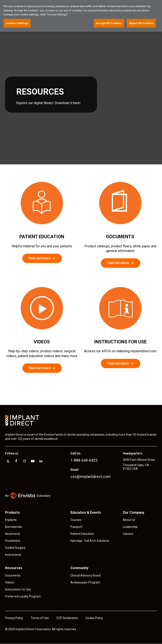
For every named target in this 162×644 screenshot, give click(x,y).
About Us (129, 520)
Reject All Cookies (141, 23)
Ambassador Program (85, 582)
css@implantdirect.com (91, 477)
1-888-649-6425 (84, 460)
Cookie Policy (94, 618)
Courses (76, 520)
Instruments (13, 555)
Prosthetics (13, 541)
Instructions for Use (18, 589)
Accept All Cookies (109, 23)
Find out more (40, 258)
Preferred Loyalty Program (23, 596)
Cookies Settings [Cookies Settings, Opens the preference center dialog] (17, 23)
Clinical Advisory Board (86, 575)
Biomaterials (13, 527)
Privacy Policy (14, 618)
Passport (76, 527)
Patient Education (82, 534)
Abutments (13, 534)
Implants (11, 520)
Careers (128, 534)
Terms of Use (40, 618)
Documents (13, 575)
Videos (10, 582)
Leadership (130, 527)
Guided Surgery (15, 548)
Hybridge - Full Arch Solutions (90, 541)
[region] (81, 16)
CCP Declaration (67, 618)
